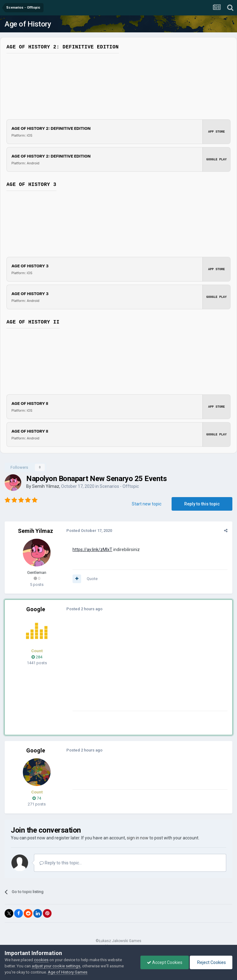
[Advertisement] (145, 668)
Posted (89, 531)
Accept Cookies (165, 962)
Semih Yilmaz (46, 486)
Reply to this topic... (61, 863)
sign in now (138, 838)
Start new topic (147, 504)
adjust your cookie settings (56, 966)
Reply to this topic (202, 504)
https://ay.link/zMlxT (92, 550)
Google (36, 609)
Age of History (28, 24)
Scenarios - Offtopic (119, 486)
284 (37, 657)
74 (37, 798)
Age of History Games (68, 972)
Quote (92, 579)
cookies (41, 960)
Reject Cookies (211, 962)
